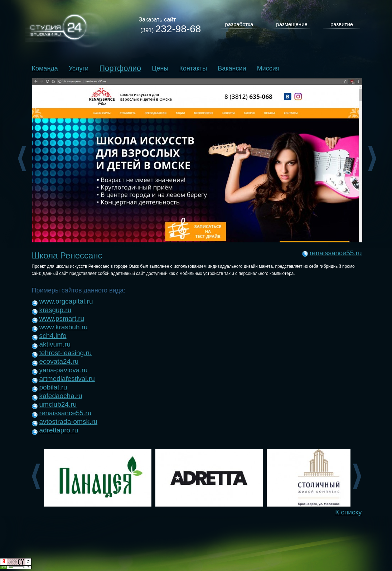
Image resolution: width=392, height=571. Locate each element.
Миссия (268, 68)
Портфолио (120, 68)
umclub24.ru (58, 404)
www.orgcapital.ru (66, 301)
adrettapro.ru (59, 430)
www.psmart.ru (62, 318)
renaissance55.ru (336, 253)
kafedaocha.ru (61, 396)
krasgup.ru (55, 310)
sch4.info (53, 336)
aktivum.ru (55, 344)
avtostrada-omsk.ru (69, 422)
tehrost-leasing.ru (66, 353)
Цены (160, 68)
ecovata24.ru (59, 361)
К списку (348, 512)
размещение (292, 24)
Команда (45, 68)
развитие (342, 24)
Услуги (79, 68)
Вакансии (232, 68)
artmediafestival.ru (67, 379)
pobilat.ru (53, 387)
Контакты (193, 68)
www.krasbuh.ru (64, 327)
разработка (239, 24)
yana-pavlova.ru (64, 370)
